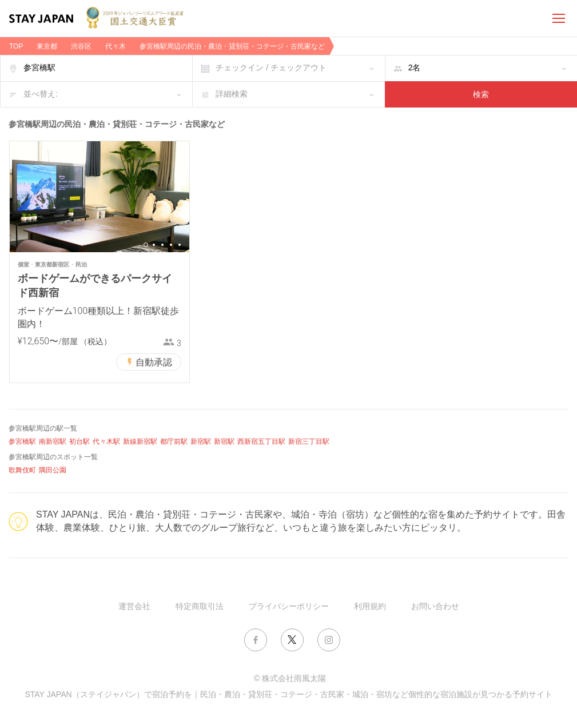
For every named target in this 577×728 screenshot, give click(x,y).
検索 (481, 94)
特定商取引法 (200, 606)
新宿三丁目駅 (309, 441)
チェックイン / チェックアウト (271, 67)
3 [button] (162, 245)
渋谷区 (81, 46)
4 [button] (171, 245)
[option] (100, 197)
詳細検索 (232, 94)
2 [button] (154, 245)
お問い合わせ (435, 606)
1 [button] (146, 245)
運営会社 (134, 606)
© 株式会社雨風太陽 (290, 678)
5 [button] (180, 245)
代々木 (116, 46)
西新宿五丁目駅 (261, 441)
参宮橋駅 (22, 441)
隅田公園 (53, 470)
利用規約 (370, 606)
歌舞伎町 (22, 470)
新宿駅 (201, 441)
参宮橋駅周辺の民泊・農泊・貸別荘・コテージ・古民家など (232, 46)
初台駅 (79, 441)
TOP (16, 46)
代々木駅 (106, 441)
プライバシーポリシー (289, 606)
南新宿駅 (53, 441)
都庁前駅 (174, 441)
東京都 (47, 46)
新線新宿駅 (140, 441)
